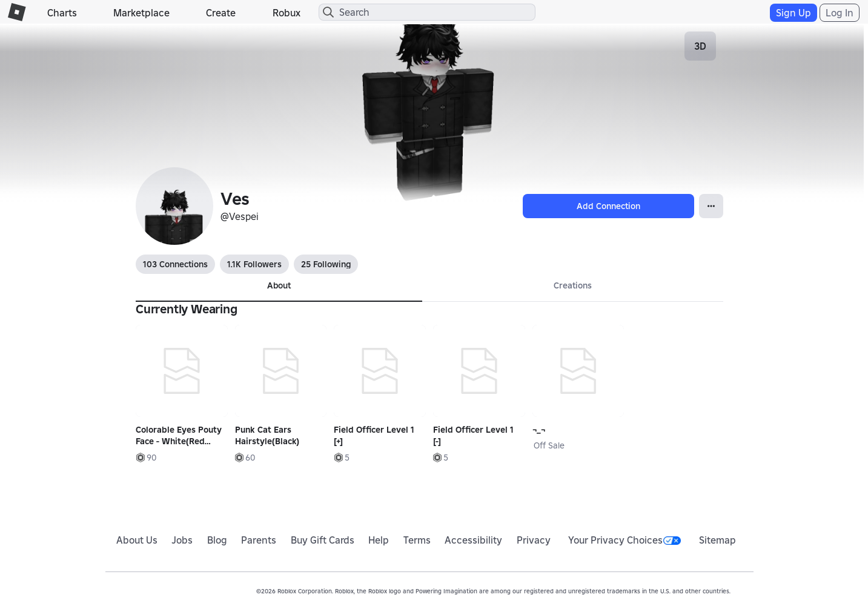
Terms (417, 540)
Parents (259, 540)
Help (379, 540)
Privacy (534, 540)
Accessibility (473, 540)
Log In (840, 13)
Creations (573, 285)
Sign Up (793, 13)
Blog (217, 540)
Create (221, 13)
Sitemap (717, 540)
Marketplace (141, 13)
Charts (62, 13)
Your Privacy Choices (624, 540)
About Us (137, 540)
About (279, 285)
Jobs (182, 540)
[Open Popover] (711, 206)
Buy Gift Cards (323, 540)
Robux (287, 13)
